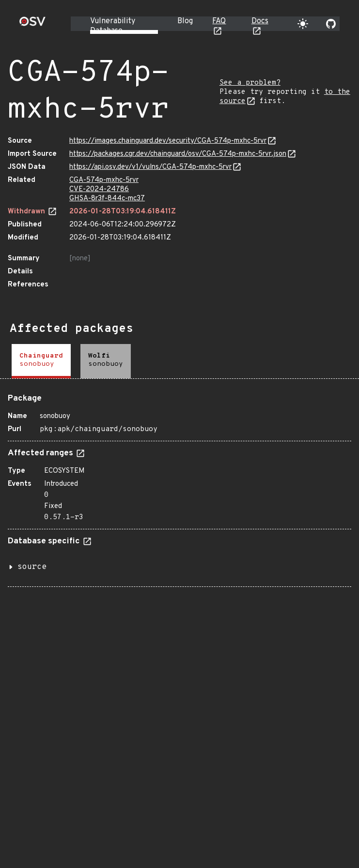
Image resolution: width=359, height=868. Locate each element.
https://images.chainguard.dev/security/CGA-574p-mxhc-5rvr (168, 141)
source (32, 567)
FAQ (219, 21)
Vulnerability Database (113, 26)
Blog (185, 21)
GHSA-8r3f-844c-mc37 (107, 199)
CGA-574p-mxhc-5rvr (104, 180)
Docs (260, 21)
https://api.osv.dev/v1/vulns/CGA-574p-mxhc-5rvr (150, 167)
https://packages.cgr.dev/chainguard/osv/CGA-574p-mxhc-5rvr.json (178, 154)
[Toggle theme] (303, 24)
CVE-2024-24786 (99, 189)
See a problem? (250, 83)
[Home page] (32, 24)
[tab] (41, 361)
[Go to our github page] (331, 24)
